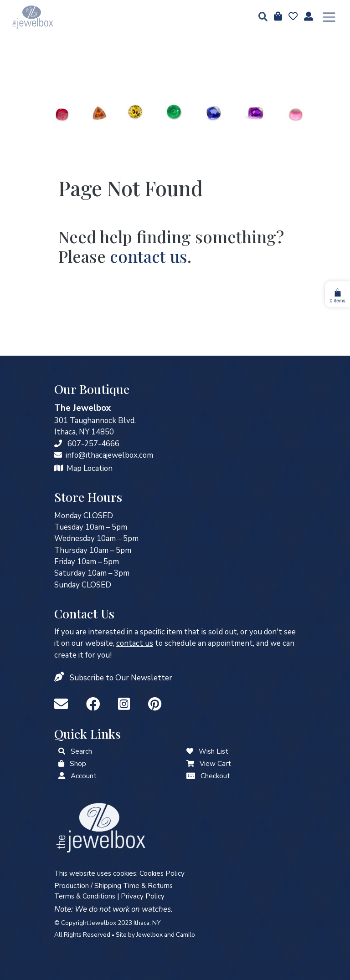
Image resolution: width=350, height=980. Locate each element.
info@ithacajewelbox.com (109, 455)
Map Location (90, 468)
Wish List (214, 751)
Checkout (215, 776)
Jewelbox (149, 935)
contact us (149, 256)
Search (81, 751)
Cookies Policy (162, 873)
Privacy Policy (143, 896)
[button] (260, 18)
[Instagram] (126, 705)
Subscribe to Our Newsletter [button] (121, 678)
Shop (78, 764)
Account (84, 776)
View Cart (215, 764)
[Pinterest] (155, 705)
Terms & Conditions (85, 896)
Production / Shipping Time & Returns (113, 886)
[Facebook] (95, 705)
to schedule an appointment (185, 643)
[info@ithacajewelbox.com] (58, 455)
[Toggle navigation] (329, 17)
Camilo (185, 935)
